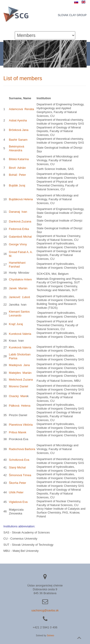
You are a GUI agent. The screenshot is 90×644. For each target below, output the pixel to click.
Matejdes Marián (20, 373)
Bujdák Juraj (17, 185)
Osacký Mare (18, 396)
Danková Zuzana (20, 221)
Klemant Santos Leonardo (19, 314)
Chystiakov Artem (21, 279)
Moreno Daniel (18, 386)
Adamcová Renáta (21, 109)
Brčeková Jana (19, 130)
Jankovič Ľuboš (19, 297)
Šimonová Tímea (20, 475)
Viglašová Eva (18, 502)
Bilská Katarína (19, 159)
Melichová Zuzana (21, 380)
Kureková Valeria (20, 334)
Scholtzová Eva (19, 460)
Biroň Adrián (17, 168)
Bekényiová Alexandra (16, 148)
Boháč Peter (17, 175)
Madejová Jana (19, 365)
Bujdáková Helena (21, 199)
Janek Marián (18, 288)
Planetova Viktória (21, 425)
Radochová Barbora (22, 449)
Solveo (51, 636)
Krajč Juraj (16, 324)
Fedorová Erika (19, 229)
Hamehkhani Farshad (17, 265)
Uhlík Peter (16, 492)
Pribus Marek (18, 432)
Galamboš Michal (20, 237)
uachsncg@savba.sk (45, 610)
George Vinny (18, 244)
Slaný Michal (17, 467)
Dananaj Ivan (18, 212)
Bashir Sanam (18, 140)
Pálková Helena (20, 406)
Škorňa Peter (17, 483)
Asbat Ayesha (18, 120)
